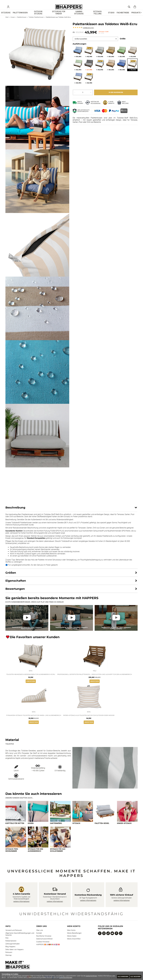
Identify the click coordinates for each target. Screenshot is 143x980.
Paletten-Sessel (102, 828)
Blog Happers (10, 951)
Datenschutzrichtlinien (44, 943)
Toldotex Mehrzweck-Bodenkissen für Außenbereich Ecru (31, 678)
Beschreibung (15, 511)
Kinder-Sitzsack (124, 828)
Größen (11, 576)
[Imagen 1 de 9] (16, 816)
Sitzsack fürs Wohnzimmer (12, 854)
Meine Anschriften (74, 943)
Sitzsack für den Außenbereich (35, 854)
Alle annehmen (119, 976)
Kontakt (39, 938)
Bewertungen (88, 31)
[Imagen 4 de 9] (83, 816)
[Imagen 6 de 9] (127, 816)
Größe (123, 42)
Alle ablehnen (134, 976)
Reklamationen (11, 945)
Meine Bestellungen (74, 938)
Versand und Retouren (14, 935)
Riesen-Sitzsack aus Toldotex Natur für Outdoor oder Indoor (89, 720)
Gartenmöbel (56, 828)
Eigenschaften (16, 584)
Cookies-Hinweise (43, 946)
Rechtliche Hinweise (44, 940)
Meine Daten (72, 940)
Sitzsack (76, 828)
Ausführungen (79, 47)
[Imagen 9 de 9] (60, 841)
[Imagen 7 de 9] (16, 841)
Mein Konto (71, 935)
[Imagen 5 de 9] (105, 816)
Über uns (40, 935)
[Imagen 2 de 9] (38, 816)
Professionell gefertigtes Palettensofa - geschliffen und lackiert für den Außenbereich (95, 678)
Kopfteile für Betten (15, 828)
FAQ (7, 942)
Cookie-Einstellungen (78, 977)
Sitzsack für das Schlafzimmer (58, 854)
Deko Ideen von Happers (14, 954)
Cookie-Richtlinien (91, 976)
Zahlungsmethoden (13, 948)
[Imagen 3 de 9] (60, 816)
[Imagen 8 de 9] (38, 841)
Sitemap (8, 960)
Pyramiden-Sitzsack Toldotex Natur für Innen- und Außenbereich (34, 720)
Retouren (9, 957)
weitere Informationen (21, 906)
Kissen (31, 828)
